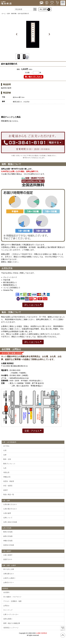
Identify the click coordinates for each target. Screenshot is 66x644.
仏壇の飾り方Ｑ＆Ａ (10, 504)
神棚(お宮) (7, 477)
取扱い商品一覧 (9, 494)
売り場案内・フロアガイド (12, 597)
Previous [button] (17, 34)
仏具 (5, 468)
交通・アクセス (33, 431)
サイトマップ (8, 610)
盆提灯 (6, 490)
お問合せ (6, 606)
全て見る (6, 446)
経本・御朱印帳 (12, 14)
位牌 (5, 455)
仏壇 (5, 450)
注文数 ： (29, 72)
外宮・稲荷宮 (8, 486)
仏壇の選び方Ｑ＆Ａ (10, 509)
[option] (33, 34)
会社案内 (6, 592)
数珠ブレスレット (9, 464)
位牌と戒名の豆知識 (10, 522)
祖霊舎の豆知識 (9, 545)
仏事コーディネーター (11, 614)
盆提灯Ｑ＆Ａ (8, 559)
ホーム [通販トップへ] (4, 14)
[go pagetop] (63, 635)
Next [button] (49, 34)
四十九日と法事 (9, 569)
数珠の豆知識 (8, 532)
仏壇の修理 (7, 513)
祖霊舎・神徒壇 (9, 481)
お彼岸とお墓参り (9, 578)
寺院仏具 (6, 472)
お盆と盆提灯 (8, 555)
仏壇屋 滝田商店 (42, 633)
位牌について (8, 518)
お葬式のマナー (9, 582)
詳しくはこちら (33, 305)
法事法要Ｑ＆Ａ (9, 574)
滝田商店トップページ (11, 628)
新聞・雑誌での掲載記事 (12, 623)
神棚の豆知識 (8, 541)
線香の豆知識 (8, 536)
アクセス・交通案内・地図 (12, 601)
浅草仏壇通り (8, 619)
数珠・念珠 (7, 459)
